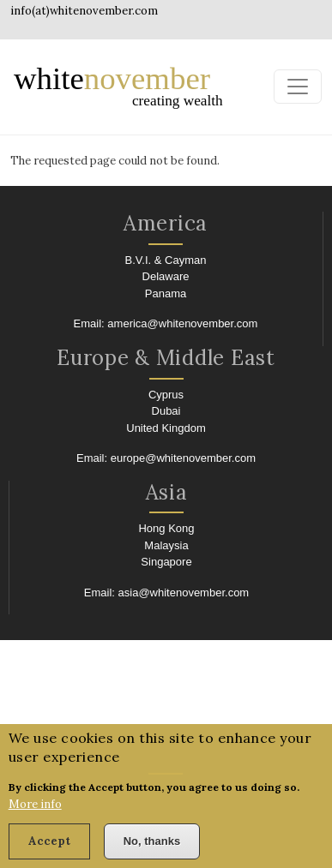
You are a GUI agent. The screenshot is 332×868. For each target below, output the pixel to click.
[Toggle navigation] (298, 87)
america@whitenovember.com (182, 323)
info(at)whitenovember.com (84, 11)
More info (35, 816)
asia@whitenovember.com (184, 593)
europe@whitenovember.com (183, 458)
